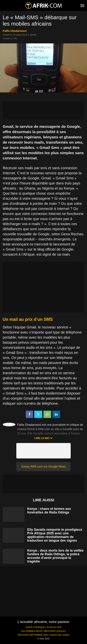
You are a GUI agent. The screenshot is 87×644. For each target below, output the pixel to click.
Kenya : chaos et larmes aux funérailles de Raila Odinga (49, 511)
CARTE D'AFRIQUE (35, 627)
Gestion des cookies (60, 635)
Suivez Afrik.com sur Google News (43, 467)
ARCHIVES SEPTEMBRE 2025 (33, 635)
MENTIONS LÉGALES (55, 631)
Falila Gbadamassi (15, 31)
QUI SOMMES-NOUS (32, 631)
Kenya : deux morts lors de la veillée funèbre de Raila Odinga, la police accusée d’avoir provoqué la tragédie (55, 556)
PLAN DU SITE (54, 627)
